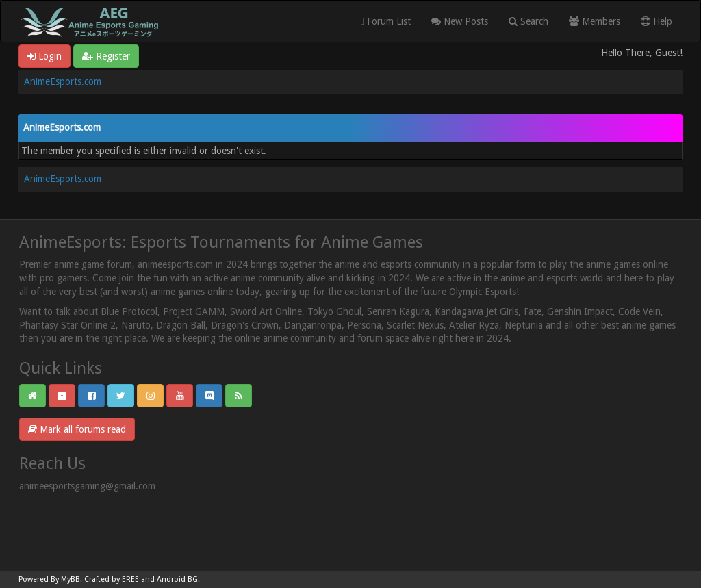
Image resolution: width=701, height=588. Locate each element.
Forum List (386, 21)
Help (657, 21)
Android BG (177, 579)
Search (528, 21)
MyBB (71, 579)
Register (106, 56)
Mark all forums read (77, 429)
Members (595, 21)
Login (44, 56)
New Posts (460, 21)
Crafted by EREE (112, 579)
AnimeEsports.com (63, 81)
